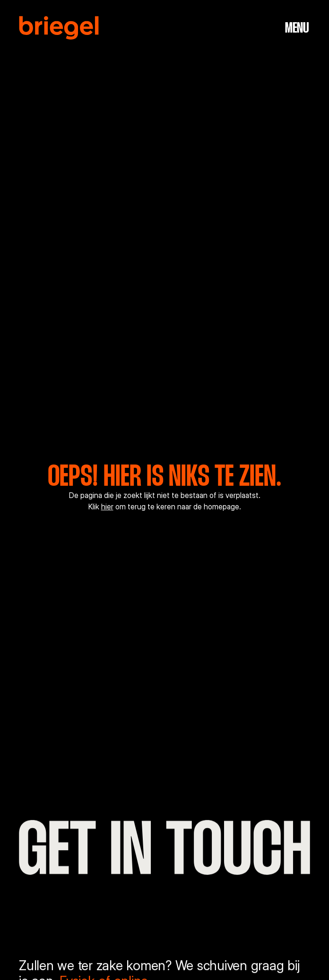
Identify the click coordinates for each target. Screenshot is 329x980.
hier (107, 507)
